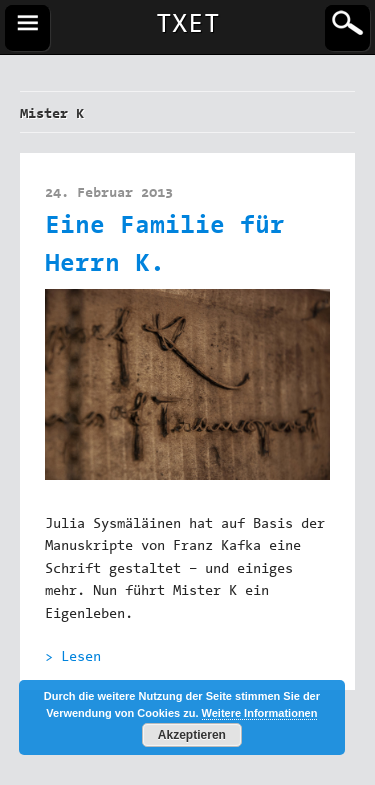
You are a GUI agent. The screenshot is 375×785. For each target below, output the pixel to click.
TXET (188, 26)
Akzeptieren (192, 735)
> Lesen (73, 658)
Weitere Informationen (260, 713)
